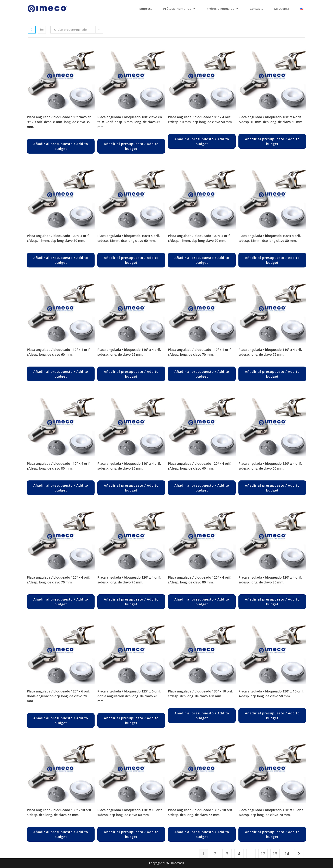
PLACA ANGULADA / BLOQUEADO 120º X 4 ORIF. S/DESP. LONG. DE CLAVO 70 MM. (59, 580)
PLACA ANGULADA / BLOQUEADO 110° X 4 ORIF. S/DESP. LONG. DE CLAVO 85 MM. (129, 466)
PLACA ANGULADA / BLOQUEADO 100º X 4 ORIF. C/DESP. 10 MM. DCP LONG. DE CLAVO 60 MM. (271, 119)
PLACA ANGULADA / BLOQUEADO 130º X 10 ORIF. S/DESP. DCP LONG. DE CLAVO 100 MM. (200, 694)
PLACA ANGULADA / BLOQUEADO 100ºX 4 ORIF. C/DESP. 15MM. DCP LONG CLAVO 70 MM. (199, 238)
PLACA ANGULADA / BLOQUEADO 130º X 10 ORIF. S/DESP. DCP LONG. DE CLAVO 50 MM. (271, 694)
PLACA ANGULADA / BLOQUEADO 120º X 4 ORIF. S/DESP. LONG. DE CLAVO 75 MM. (129, 580)
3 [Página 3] (227, 854)
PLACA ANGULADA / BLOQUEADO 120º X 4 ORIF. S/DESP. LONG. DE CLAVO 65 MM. (270, 466)
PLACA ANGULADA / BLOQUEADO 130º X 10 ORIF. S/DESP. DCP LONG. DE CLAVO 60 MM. (130, 812)
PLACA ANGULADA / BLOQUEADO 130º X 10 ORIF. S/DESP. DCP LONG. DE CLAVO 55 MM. (59, 812)
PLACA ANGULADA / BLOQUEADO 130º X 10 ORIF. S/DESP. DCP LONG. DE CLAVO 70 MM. (271, 812)
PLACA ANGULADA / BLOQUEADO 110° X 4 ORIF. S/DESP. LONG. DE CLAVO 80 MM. (59, 466)
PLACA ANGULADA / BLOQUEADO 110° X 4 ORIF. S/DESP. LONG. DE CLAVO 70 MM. (200, 352)
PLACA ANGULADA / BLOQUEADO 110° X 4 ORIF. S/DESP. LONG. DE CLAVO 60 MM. (59, 352)
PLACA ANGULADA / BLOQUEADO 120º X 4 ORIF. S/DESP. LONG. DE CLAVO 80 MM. (200, 580)
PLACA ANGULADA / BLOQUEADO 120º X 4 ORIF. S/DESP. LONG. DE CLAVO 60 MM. (200, 466)
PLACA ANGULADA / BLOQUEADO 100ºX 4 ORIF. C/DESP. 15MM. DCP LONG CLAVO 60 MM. (129, 238)
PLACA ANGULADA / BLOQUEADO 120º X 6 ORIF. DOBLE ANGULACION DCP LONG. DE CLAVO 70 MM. (59, 696)
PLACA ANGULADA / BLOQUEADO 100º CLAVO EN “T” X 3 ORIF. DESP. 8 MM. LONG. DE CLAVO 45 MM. (130, 122)
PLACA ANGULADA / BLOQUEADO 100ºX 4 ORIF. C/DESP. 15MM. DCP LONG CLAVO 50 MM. (58, 238)
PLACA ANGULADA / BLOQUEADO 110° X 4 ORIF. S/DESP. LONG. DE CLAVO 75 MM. (270, 352)
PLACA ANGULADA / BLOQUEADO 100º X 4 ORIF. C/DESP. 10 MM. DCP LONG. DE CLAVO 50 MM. (200, 119)
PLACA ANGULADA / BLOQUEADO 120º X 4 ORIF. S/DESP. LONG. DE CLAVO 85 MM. (270, 580)
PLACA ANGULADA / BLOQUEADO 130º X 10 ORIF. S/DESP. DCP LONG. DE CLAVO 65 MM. (200, 812)
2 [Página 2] (215, 854)
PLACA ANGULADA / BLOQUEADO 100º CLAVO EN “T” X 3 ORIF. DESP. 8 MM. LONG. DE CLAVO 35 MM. (59, 122)
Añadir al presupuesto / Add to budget (61, 146)
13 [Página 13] (275, 854)
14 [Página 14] (287, 854)
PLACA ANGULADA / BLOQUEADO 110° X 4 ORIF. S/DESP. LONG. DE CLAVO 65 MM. (129, 352)
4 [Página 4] (239, 854)
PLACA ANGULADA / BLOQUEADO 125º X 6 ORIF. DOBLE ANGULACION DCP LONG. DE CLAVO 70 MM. (129, 696)
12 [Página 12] (263, 854)
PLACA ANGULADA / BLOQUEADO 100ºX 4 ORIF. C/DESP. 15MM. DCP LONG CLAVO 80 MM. (270, 238)
